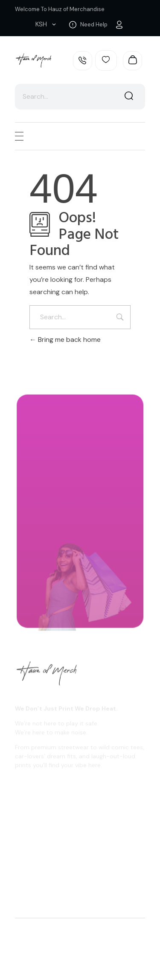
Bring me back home (65, 340)
